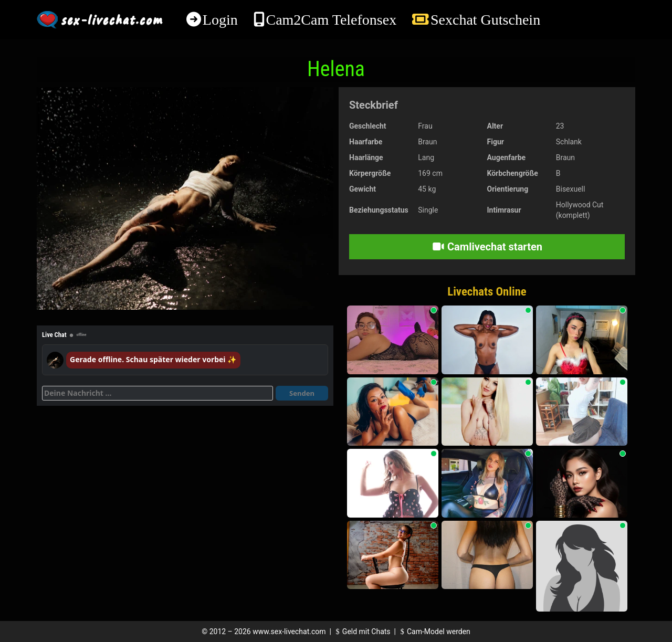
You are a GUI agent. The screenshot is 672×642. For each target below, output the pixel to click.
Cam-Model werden (434, 632)
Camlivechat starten (487, 247)
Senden (302, 393)
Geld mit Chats (361, 632)
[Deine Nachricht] (157, 393)
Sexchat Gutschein (485, 20)
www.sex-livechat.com (289, 632)
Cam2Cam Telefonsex (331, 20)
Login (220, 20)
